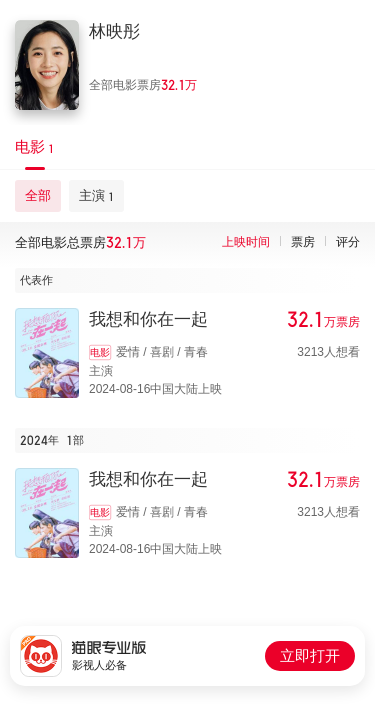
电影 (100, 352)
